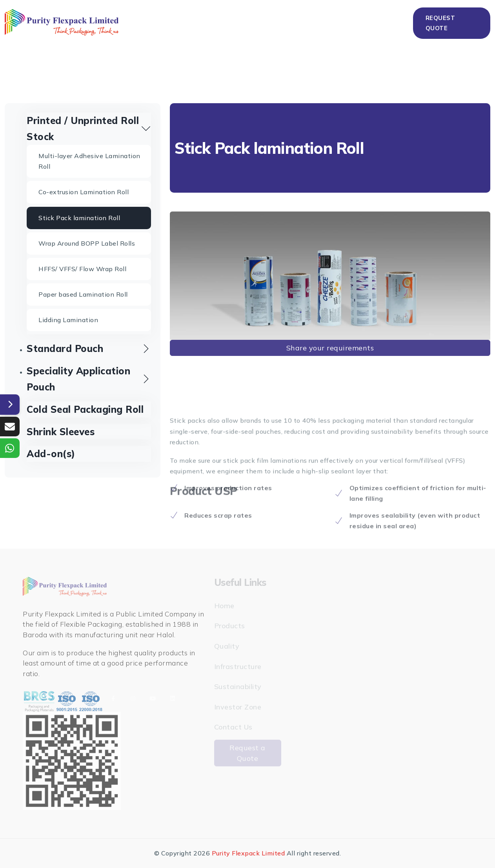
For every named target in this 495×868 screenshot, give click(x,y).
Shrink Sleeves (61, 432)
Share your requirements (330, 348)
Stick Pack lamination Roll (79, 218)
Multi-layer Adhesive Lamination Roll (89, 161)
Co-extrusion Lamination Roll (84, 192)
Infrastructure (275, 22)
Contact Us (392, 22)
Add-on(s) (51, 454)
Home (142, 22)
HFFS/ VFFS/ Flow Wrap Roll (82, 269)
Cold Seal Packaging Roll (85, 409)
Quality (225, 22)
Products (179, 22)
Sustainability (338, 22)
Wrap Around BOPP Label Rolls (87, 243)
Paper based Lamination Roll (83, 294)
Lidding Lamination (68, 320)
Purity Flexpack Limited (248, 853)
